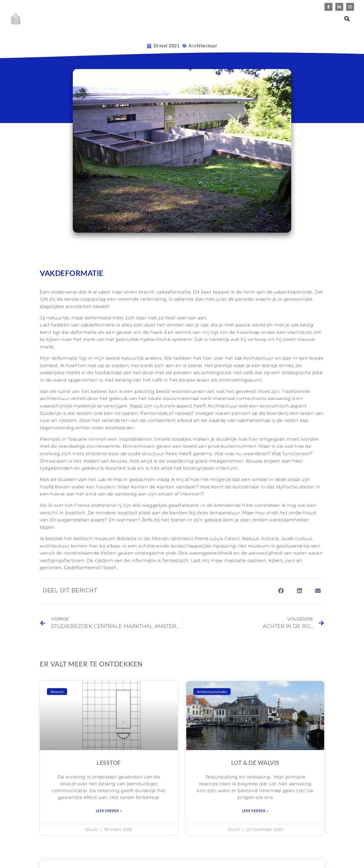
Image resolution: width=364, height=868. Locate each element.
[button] (347, 19)
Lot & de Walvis (255, 763)
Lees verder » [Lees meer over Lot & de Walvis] (255, 811)
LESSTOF (109, 763)
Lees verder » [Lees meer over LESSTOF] (109, 811)
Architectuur (203, 46)
